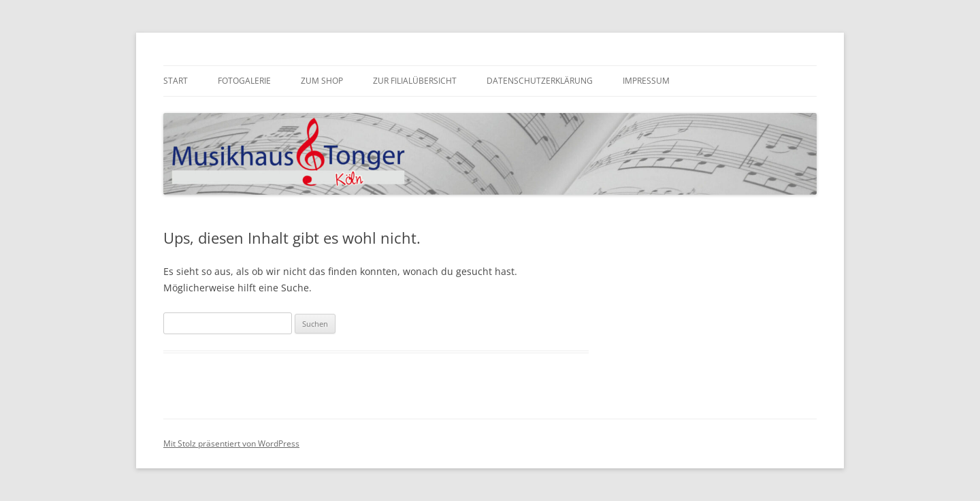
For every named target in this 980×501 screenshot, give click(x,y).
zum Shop (322, 81)
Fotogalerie (244, 81)
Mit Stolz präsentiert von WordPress (231, 443)
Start (176, 81)
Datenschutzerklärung (540, 81)
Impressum (646, 81)
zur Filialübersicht (415, 81)
